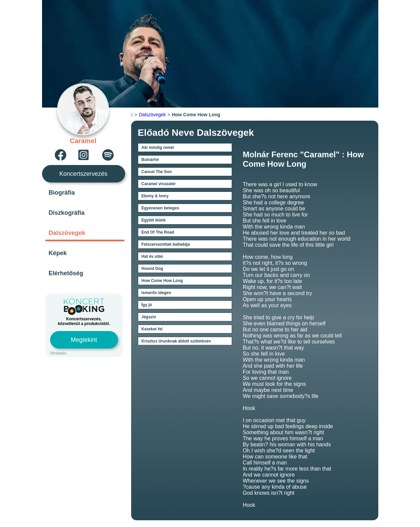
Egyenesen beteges (160, 208)
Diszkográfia (67, 213)
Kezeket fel (152, 329)
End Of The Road (158, 232)
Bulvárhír (150, 160)
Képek (58, 253)
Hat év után (152, 256)
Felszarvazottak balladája (166, 244)
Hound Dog (152, 269)
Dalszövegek (67, 233)
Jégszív (149, 317)
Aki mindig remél (158, 148)
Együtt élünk (154, 220)
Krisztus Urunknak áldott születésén (176, 341)
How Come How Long (162, 281)
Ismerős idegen (156, 293)
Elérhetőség (66, 273)
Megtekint (84, 340)
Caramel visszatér (159, 184)
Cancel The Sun (157, 172)
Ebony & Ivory (155, 196)
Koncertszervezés (83, 174)
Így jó (147, 305)
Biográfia (62, 193)
